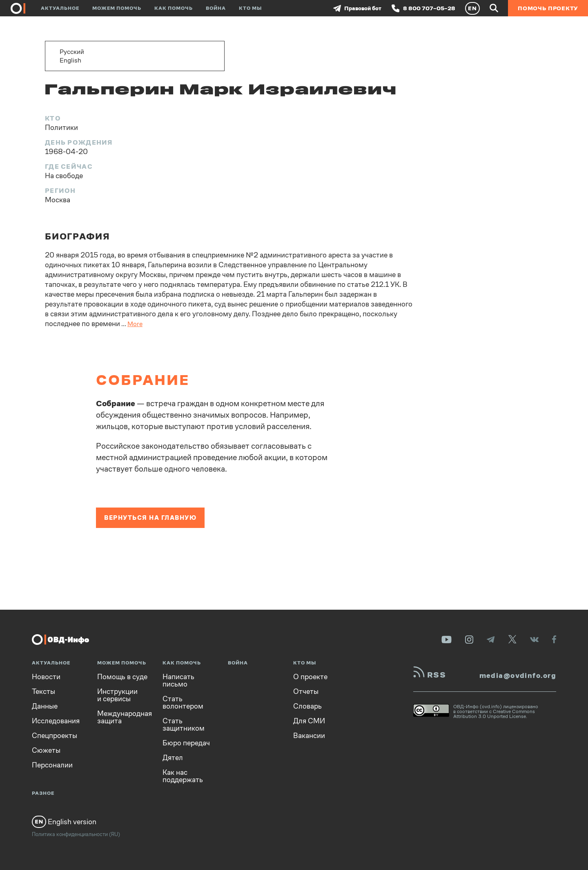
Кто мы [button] (250, 8)
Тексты (43, 691)
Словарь (307, 706)
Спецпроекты (55, 736)
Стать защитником (184, 725)
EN (472, 8)
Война (216, 8)
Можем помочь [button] (117, 8)
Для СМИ (309, 721)
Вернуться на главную (150, 518)
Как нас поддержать (183, 776)
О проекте (310, 677)
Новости (46, 677)
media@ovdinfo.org (518, 675)
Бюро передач (186, 743)
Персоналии (52, 765)
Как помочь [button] (174, 8)
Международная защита (125, 717)
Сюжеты (46, 750)
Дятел (173, 758)
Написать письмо (178, 680)
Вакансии (309, 736)
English (70, 60)
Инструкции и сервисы (117, 695)
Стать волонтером (183, 702)
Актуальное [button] (60, 8)
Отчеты (306, 691)
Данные (45, 706)
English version (64, 822)
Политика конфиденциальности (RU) (76, 834)
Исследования (56, 721)
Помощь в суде (122, 677)
